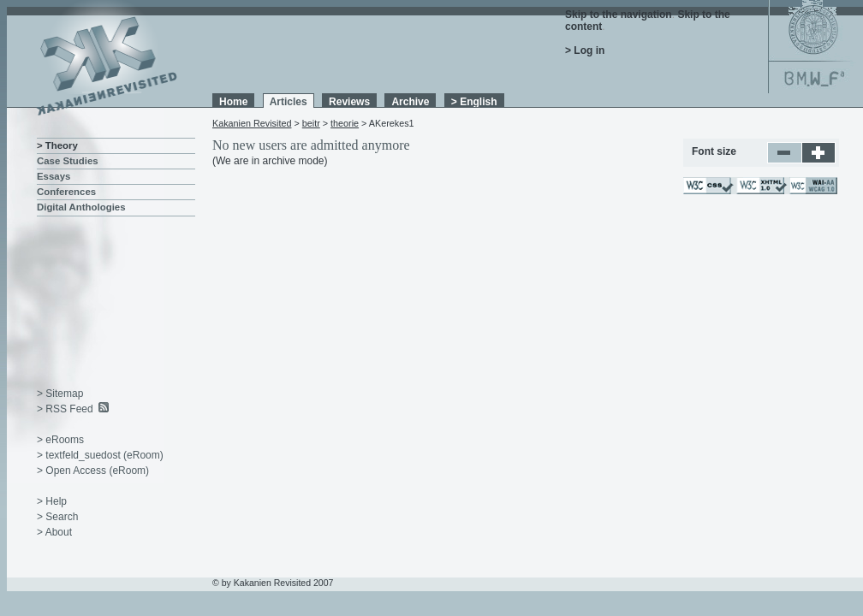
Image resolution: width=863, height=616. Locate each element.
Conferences (66, 192)
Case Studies (68, 161)
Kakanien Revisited (252, 123)
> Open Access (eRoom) (93, 471)
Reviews (349, 102)
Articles (289, 102)
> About (54, 532)
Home (233, 102)
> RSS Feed (65, 409)
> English (474, 102)
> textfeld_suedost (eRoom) (100, 455)
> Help (52, 501)
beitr (311, 123)
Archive (410, 102)
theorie (345, 123)
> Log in (585, 50)
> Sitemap (60, 394)
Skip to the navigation (619, 15)
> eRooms (60, 440)
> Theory (57, 145)
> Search (57, 517)
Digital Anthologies (81, 207)
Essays (54, 176)
